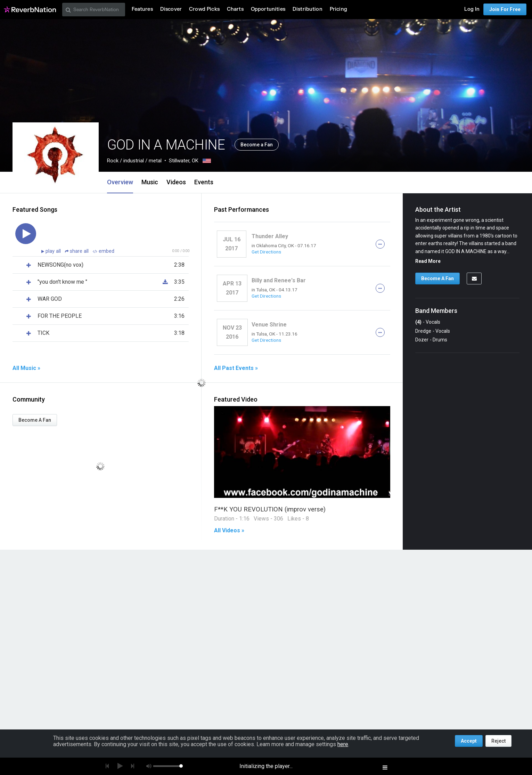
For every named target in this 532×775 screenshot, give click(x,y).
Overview (120, 182)
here (343, 744)
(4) (418, 322)
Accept (469, 741)
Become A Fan (35, 420)
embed (104, 251)
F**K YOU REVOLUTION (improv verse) (270, 509)
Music (150, 182)
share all (77, 251)
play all (54, 251)
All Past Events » (236, 368)
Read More (428, 261)
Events (204, 182)
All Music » (26, 368)
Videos (176, 182)
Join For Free (505, 9)
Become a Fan (257, 145)
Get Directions (266, 252)
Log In (472, 9)
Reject (498, 741)
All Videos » (229, 531)
